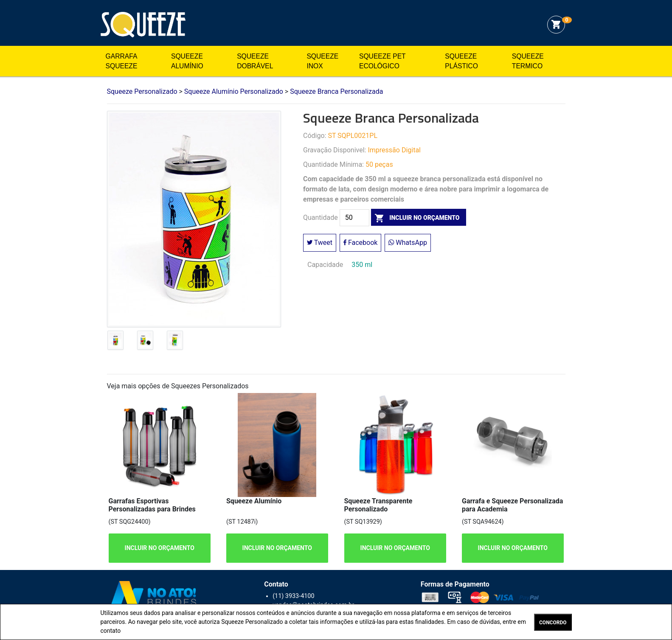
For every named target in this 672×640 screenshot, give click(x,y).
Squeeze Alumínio (187, 61)
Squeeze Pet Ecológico (382, 61)
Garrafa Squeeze (122, 61)
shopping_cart (556, 25)
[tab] (115, 342)
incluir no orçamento (415, 218)
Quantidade (321, 218)
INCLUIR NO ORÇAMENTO (159, 548)
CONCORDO (553, 623)
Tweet (320, 243)
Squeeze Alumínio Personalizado (234, 91)
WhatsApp (408, 243)
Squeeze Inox (322, 61)
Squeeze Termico (528, 61)
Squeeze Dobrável (255, 61)
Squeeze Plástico (461, 61)
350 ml (362, 265)
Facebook (360, 243)
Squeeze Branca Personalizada (336, 91)
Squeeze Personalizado (143, 25)
